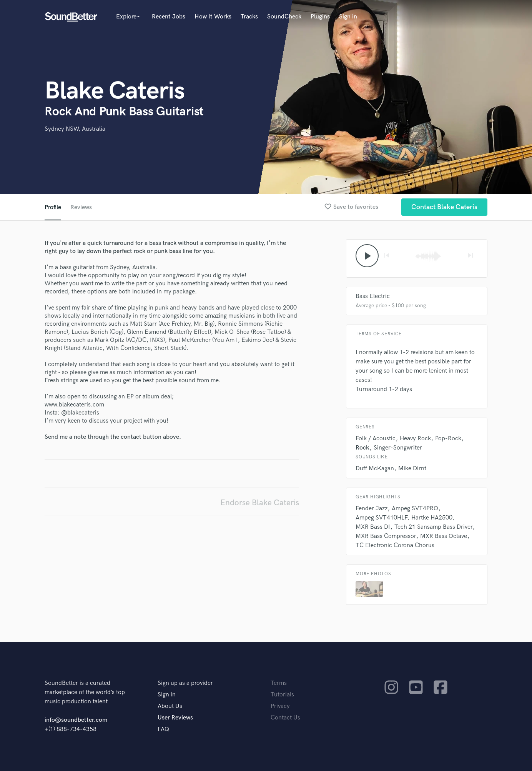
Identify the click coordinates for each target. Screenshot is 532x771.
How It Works (213, 17)
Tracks (249, 17)
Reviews (81, 207)
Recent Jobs (169, 17)
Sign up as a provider (185, 683)
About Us (170, 706)
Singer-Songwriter (398, 448)
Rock (362, 448)
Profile (53, 207)
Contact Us (285, 718)
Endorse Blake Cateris (260, 503)
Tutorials (282, 695)
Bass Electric (373, 296)
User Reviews (175, 718)
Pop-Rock (448, 439)
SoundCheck (284, 17)
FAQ (163, 729)
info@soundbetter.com (76, 720)
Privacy (280, 706)
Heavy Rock (415, 439)
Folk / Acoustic (376, 439)
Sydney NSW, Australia (75, 129)
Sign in (348, 17)
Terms (279, 683)
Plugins (320, 17)
